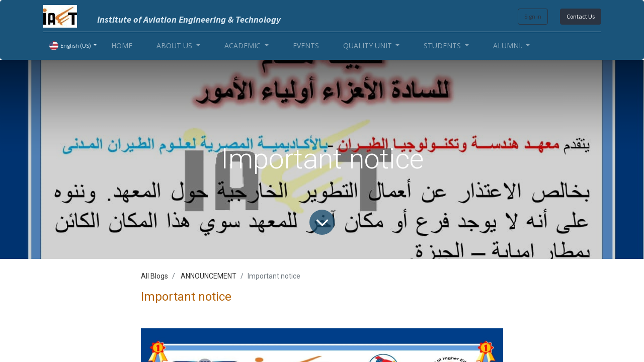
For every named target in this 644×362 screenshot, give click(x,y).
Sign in (533, 16)
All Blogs (154, 276)
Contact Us (581, 16)
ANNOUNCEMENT (209, 276)
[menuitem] (122, 46)
